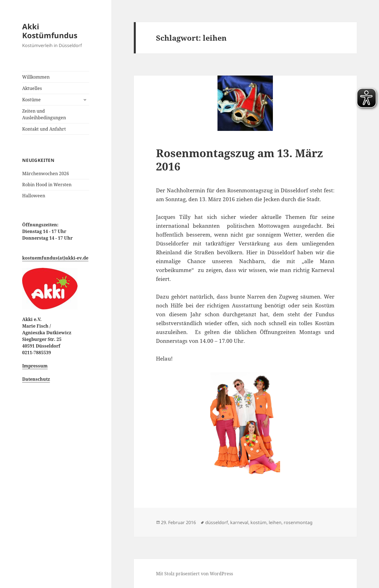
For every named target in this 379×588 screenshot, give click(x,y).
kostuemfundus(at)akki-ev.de (55, 258)
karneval (239, 522)
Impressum (35, 366)
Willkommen (36, 77)
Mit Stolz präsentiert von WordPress (194, 574)
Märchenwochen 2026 (46, 173)
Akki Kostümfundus (50, 31)
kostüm (258, 522)
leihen (275, 522)
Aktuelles (32, 88)
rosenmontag (298, 522)
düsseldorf (217, 522)
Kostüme (31, 100)
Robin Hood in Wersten (47, 185)
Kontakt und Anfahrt (44, 129)
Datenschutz (36, 379)
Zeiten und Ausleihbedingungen (44, 114)
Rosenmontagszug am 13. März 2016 (240, 160)
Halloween (34, 196)
